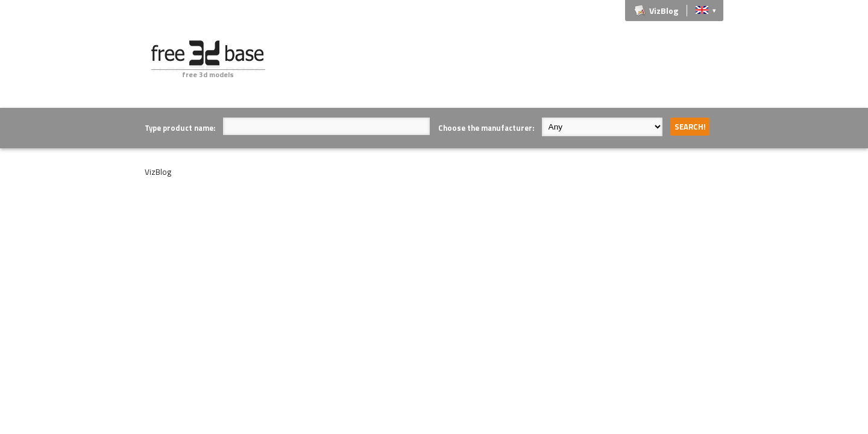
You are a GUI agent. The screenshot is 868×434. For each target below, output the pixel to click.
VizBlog (664, 11)
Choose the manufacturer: (486, 128)
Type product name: (180, 128)
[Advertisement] (504, 68)
